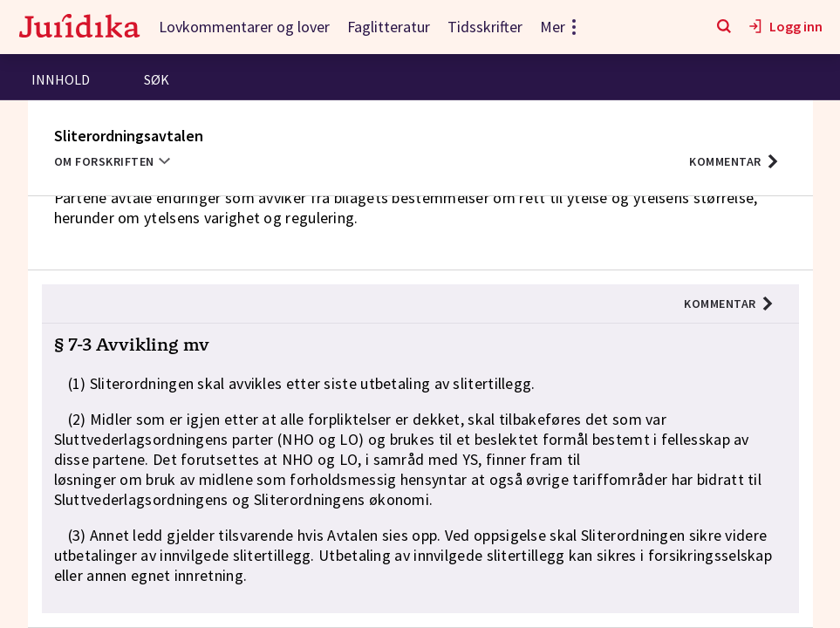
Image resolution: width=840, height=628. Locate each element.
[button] (734, 161)
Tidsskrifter (485, 27)
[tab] (61, 82)
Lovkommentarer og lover (244, 27)
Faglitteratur (389, 27)
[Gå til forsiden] (79, 27)
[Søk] (724, 27)
